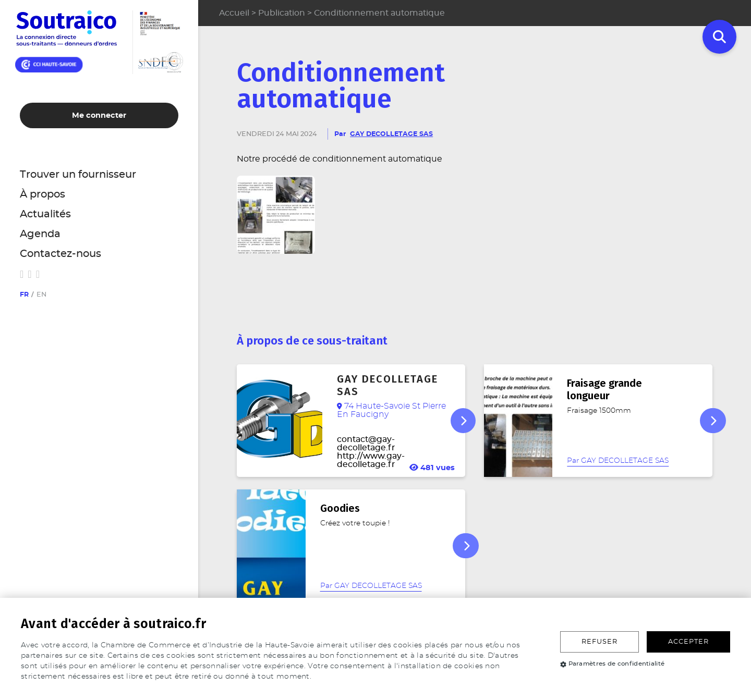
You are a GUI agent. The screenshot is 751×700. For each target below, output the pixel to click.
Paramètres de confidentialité (612, 664)
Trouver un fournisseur (78, 175)
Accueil (234, 13)
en (41, 295)
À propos (43, 194)
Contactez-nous (60, 254)
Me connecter (99, 115)
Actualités (45, 214)
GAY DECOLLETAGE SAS (391, 134)
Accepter (688, 642)
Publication (282, 13)
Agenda (40, 234)
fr (24, 295)
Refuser (599, 642)
